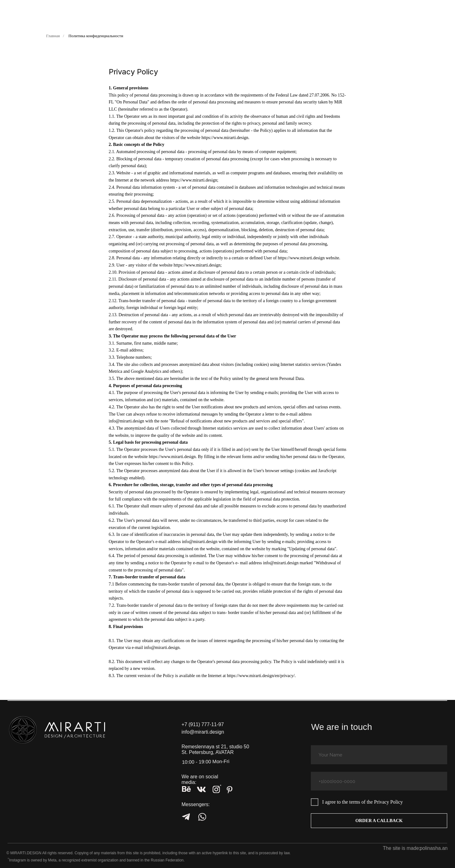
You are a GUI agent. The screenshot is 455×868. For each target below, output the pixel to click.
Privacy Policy (388, 802)
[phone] (379, 781)
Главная (53, 36)
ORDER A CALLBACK (379, 821)
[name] (379, 755)
